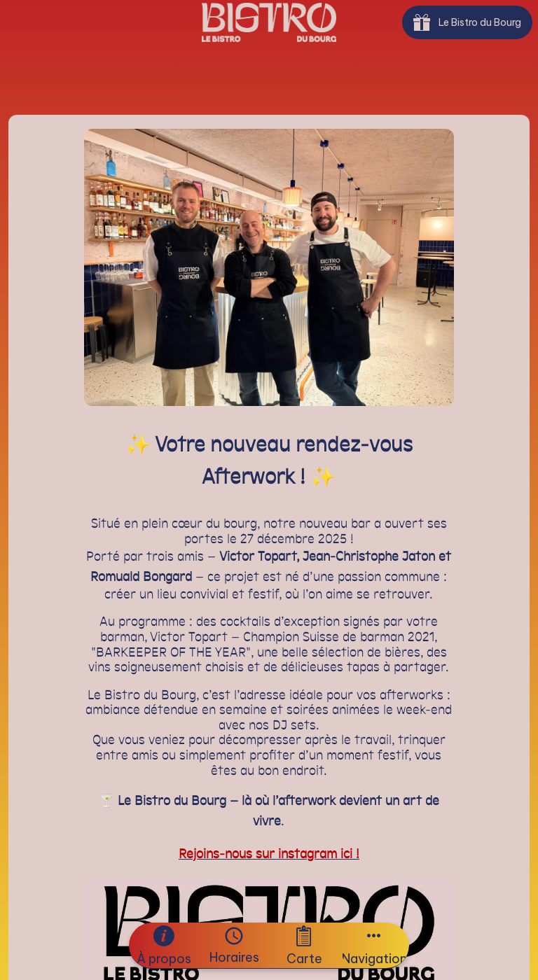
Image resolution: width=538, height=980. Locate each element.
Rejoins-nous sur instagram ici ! (269, 855)
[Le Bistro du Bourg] (467, 22)
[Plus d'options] (374, 945)
